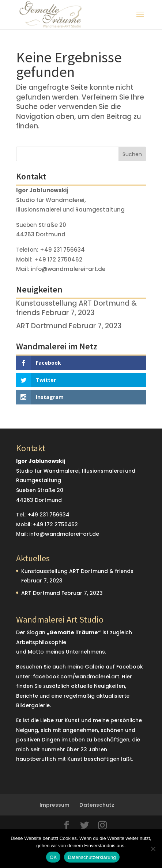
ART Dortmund (42, 326)
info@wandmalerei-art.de (68, 269)
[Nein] (153, 849)
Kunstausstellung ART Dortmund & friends (77, 571)
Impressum (54, 805)
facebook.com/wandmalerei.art (76, 677)
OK (53, 857)
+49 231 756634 (62, 250)
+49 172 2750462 (58, 259)
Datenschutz (97, 805)
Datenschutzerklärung (92, 857)
